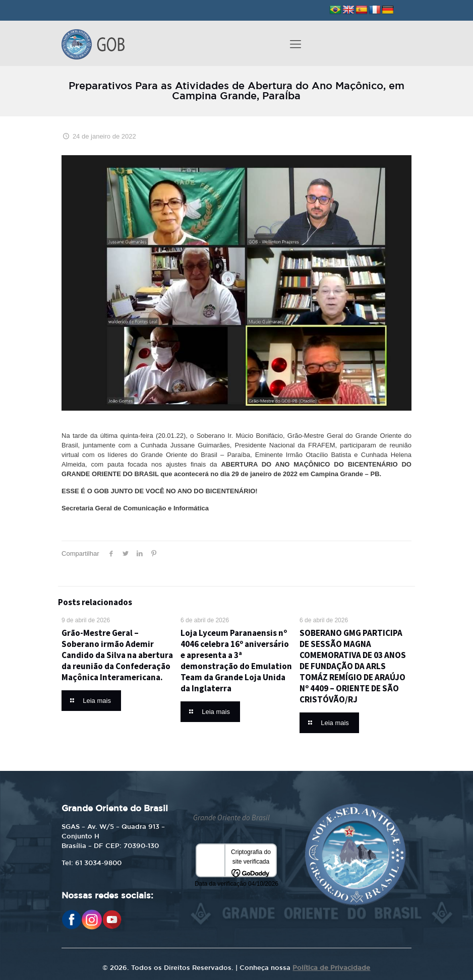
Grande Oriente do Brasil (231, 818)
